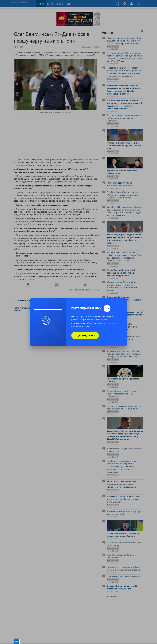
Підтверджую (85, 336)
